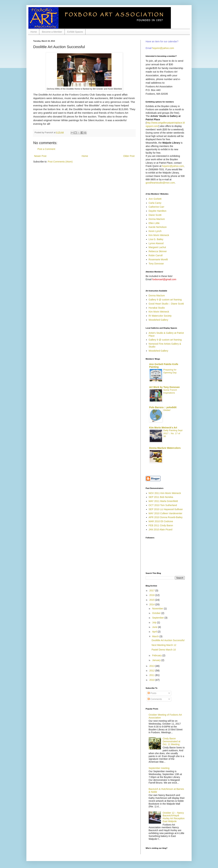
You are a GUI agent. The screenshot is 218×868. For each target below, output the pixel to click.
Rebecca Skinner (158, 251)
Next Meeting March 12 (164, 645)
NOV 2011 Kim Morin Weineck (165, 493)
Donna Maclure (157, 219)
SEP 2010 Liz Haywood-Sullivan (166, 509)
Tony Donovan (156, 264)
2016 (152, 595)
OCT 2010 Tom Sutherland (163, 505)
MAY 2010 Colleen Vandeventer (166, 513)
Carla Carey (155, 203)
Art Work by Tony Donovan (164, 387)
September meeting (159, 768)
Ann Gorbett (155, 199)
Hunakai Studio (157, 308)
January (157, 660)
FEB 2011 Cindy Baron (161, 525)
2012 (152, 671)
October (157, 613)
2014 (152, 604)
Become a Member (52, 32)
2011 (152, 675)
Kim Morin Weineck (159, 235)
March (156, 636)
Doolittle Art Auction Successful (168, 640)
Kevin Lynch (155, 231)
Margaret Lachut (157, 247)
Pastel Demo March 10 (164, 650)
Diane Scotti (155, 215)
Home (34, 32)
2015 (152, 600)
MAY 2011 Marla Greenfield (163, 501)
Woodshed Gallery (158, 320)
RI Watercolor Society (160, 316)
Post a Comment (46, 149)
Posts (152, 693)
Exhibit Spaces (75, 32)
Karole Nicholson (158, 227)
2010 (152, 680)
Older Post (129, 156)
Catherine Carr (157, 207)
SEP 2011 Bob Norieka (161, 497)
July (155, 622)
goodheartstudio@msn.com (160, 183)
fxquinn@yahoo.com (163, 48)
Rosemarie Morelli (158, 259)
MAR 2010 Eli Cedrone (161, 521)
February (157, 655)
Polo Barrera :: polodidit (163, 407)
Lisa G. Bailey (156, 239)
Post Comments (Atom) (60, 162)
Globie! (167, 410)
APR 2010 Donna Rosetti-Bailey (166, 517)
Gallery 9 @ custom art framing (165, 300)
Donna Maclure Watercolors (165, 448)
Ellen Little (154, 223)
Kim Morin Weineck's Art (163, 428)
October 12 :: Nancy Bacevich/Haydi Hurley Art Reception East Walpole (174, 817)
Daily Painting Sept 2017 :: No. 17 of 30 (173, 433)
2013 (152, 666)
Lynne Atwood (156, 243)
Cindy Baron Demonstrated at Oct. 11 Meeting (172, 741)
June (155, 627)
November (158, 609)
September (158, 618)
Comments (155, 699)
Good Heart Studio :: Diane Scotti (166, 304)
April (155, 632)
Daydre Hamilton (158, 211)
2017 (152, 591)
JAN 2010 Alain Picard (161, 530)
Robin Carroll (156, 255)
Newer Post (40, 156)
